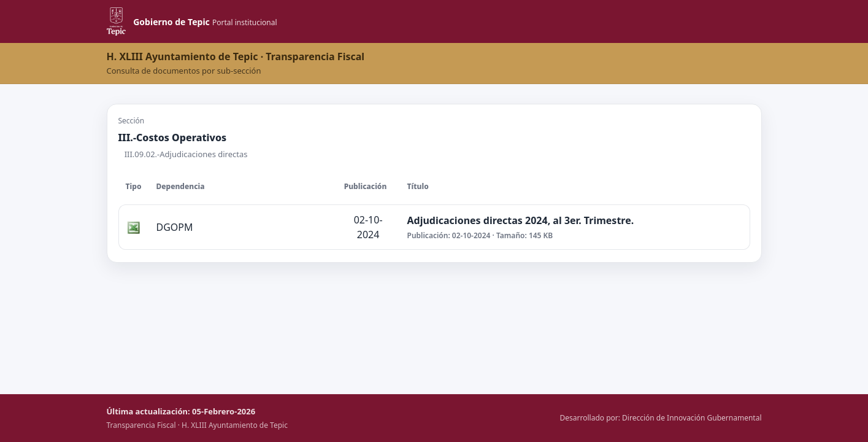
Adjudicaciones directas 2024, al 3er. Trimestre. (521, 220)
